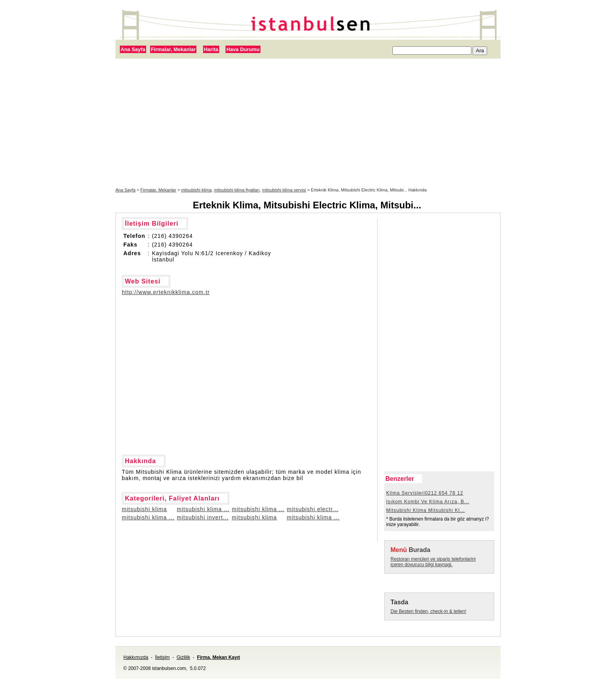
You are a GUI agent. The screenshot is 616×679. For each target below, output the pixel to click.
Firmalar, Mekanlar (173, 49)
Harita (211, 49)
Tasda (399, 602)
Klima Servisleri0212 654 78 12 (425, 493)
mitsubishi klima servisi (284, 190)
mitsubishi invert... (203, 517)
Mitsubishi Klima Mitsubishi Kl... (425, 510)
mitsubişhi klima (254, 517)
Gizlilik (183, 657)
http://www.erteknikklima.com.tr (166, 292)
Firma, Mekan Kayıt (218, 657)
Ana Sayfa (133, 49)
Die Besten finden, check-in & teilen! (428, 611)
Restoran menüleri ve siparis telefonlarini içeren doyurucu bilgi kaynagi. (433, 562)
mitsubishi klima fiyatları (237, 190)
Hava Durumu (243, 49)
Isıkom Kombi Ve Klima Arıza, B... (428, 502)
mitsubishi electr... (313, 509)
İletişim (162, 657)
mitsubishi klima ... (203, 509)
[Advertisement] (308, 123)
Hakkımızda (136, 657)
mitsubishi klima (196, 190)
